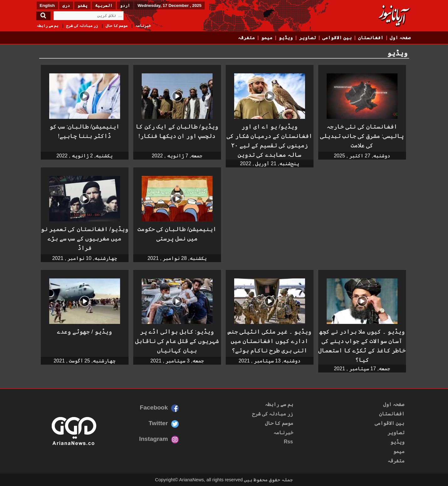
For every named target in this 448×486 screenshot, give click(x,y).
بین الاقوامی (337, 38)
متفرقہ (246, 38)
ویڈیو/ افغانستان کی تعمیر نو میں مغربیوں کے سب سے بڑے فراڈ (84, 238)
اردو (125, 5)
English (47, 5)
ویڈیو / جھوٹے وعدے (84, 332)
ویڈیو (286, 38)
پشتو (82, 5)
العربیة (104, 5)
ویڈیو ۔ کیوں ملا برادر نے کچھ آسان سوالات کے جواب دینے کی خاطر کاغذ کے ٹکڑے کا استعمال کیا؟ (362, 346)
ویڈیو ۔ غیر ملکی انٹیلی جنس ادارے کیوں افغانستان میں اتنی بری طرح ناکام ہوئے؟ (270, 341)
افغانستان (371, 38)
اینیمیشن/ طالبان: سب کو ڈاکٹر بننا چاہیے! (85, 131)
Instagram (154, 439)
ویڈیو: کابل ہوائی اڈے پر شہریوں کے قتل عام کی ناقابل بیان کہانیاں (177, 341)
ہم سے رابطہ (48, 26)
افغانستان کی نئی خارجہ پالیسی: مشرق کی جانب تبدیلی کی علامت (362, 136)
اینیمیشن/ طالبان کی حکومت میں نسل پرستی (177, 234)
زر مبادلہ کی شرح (82, 26)
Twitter (158, 423)
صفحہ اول (400, 38)
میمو (267, 38)
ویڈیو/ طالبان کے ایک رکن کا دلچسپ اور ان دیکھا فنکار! (177, 131)
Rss (288, 442)
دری (66, 5)
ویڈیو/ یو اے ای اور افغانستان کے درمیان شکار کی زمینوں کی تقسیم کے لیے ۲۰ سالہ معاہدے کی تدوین (270, 141)
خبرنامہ (143, 26)
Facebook (154, 407)
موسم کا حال (117, 26)
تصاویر (308, 38)
